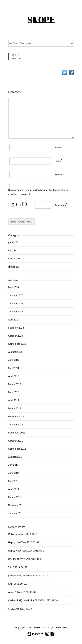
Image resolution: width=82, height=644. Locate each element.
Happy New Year (17, 542)
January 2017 (16, 295)
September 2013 (17, 344)
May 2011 (14, 481)
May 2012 (14, 392)
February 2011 (16, 505)
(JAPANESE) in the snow (22, 575)
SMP (11, 584)
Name (58, 147)
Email (58, 161)
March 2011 (15, 497)
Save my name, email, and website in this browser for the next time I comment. (39, 192)
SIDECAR (14, 609)
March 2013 (15, 384)
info (10, 250)
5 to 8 (11, 567)
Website (59, 175)
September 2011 (17, 449)
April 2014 (14, 320)
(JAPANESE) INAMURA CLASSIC (27, 600)
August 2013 (15, 352)
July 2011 (13, 465)
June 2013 (14, 360)
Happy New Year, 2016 (21, 551)
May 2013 (14, 368)
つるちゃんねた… (72, 67)
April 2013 (14, 376)
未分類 (12, 267)
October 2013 (16, 336)
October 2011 (16, 441)
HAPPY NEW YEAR (19, 559)
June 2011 (14, 473)
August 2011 (15, 457)
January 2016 (16, 303)
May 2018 (14, 287)
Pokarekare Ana (17, 534)
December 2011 (17, 433)
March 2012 (15, 408)
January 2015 (16, 312)
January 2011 (16, 513)
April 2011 (14, 489)
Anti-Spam (60, 205)
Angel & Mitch (16, 592)
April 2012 (14, 400)
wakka (12, 259)
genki (11, 242)
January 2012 (16, 425)
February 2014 (16, 328)
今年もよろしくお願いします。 (5, 67)
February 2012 (16, 416)
